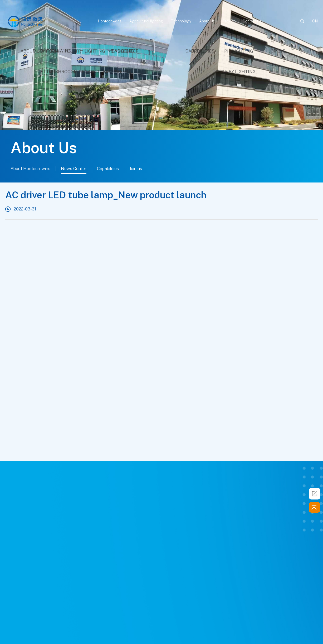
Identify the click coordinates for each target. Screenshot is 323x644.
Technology (181, 21)
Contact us (252, 21)
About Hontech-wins (30, 169)
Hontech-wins (110, 21)
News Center (74, 169)
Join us (136, 169)
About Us (207, 21)
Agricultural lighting (146, 21)
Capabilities (108, 169)
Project (229, 21)
